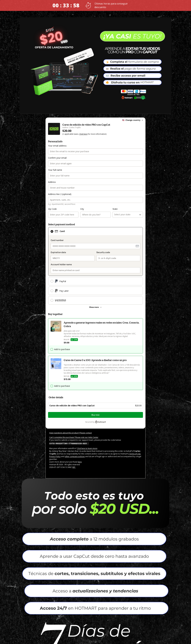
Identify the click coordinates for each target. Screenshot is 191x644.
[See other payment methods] (95, 307)
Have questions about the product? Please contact (71, 433)
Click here (83, 134)
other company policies (75, 456)
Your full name (55, 170)
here (80, 462)
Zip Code (52, 209)
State (115, 209)
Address (52, 182)
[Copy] (69, 443)
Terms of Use (135, 454)
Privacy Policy (55, 456)
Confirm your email (57, 158)
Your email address (57, 146)
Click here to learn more (87, 448)
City (82, 209)
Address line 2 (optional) (60, 194)
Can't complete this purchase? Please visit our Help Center (74, 437)
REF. (74, 467)
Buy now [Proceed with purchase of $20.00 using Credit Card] (95, 415)
